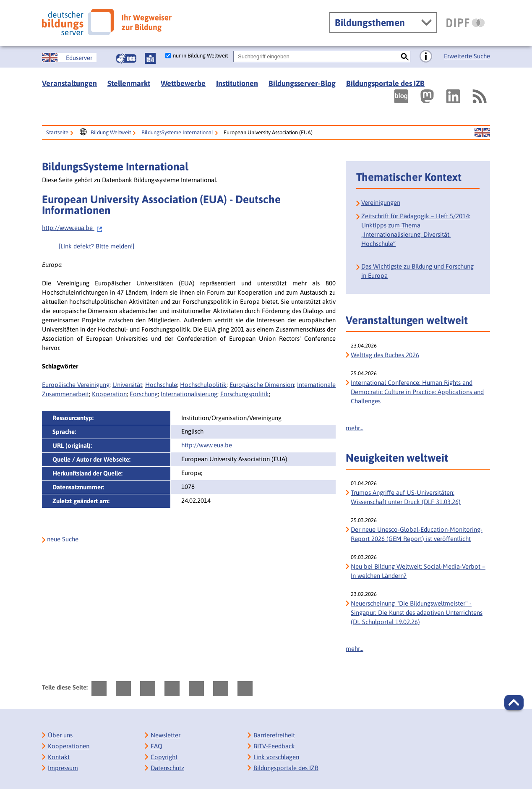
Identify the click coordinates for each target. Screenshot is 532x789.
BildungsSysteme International (177, 132)
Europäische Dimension (262, 385)
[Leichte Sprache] (150, 58)
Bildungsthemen (370, 23)
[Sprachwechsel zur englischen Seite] (69, 57)
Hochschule (161, 385)
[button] (514, 703)
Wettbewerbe (183, 83)
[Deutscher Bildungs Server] (107, 22)
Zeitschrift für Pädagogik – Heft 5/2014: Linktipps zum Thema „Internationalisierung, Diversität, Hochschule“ (416, 230)
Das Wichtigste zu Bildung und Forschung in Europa (417, 271)
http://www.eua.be (72, 228)
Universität (127, 385)
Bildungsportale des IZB (385, 83)
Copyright (164, 757)
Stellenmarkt (129, 83)
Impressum (63, 768)
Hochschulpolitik (203, 385)
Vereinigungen (381, 202)
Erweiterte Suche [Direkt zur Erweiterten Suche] (467, 56)
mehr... (355, 428)
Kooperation (109, 394)
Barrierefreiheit (274, 735)
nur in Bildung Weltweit (200, 56)
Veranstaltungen (69, 83)
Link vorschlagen (276, 757)
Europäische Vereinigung (76, 385)
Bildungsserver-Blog (302, 83)
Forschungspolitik (245, 394)
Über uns (60, 735)
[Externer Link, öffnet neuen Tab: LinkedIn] (453, 96)
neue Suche (63, 539)
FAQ (156, 746)
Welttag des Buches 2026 (385, 355)
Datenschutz (167, 768)
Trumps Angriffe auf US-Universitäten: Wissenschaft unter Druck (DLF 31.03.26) (406, 497)
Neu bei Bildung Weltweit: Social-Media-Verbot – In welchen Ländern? (418, 571)
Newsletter (166, 735)
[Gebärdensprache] (126, 58)
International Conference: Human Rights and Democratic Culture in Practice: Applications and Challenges (417, 392)
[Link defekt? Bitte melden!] (96, 246)
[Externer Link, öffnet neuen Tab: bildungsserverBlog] (401, 96)
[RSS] (479, 96)
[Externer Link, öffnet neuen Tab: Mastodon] (427, 96)
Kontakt (59, 757)
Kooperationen (69, 746)
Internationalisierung (189, 394)
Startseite (57, 132)
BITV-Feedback (274, 746)
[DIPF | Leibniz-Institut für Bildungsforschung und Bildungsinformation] (465, 23)
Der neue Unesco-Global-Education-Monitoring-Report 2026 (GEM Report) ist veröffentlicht (417, 534)
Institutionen (237, 83)
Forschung (144, 394)
